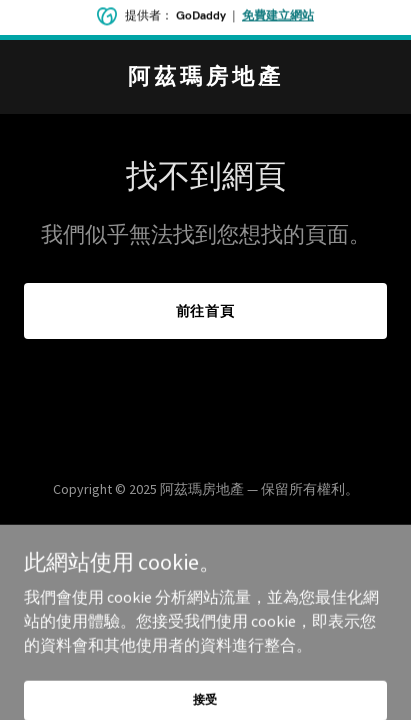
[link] (205, 78)
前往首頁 (206, 311)
